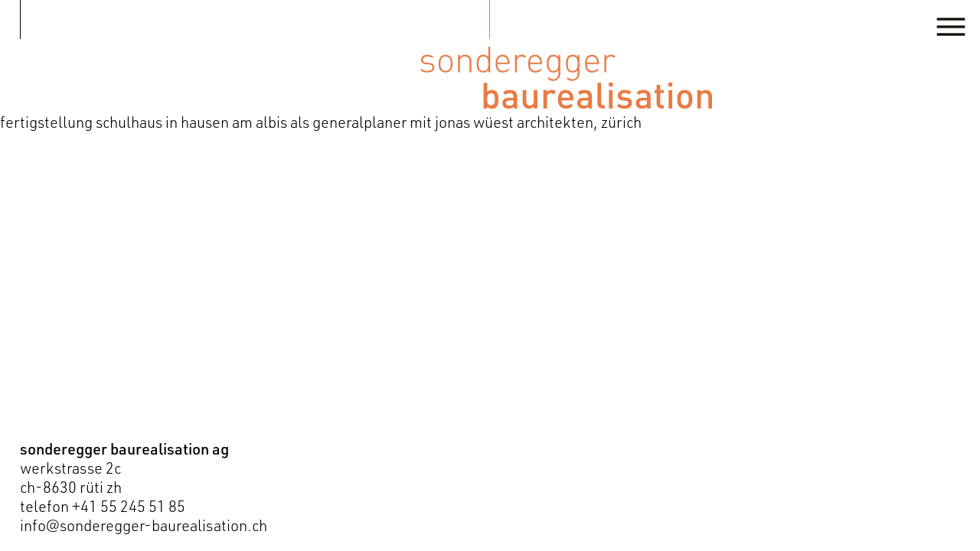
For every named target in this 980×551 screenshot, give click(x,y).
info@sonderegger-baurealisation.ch (144, 525)
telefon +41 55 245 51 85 (103, 506)
